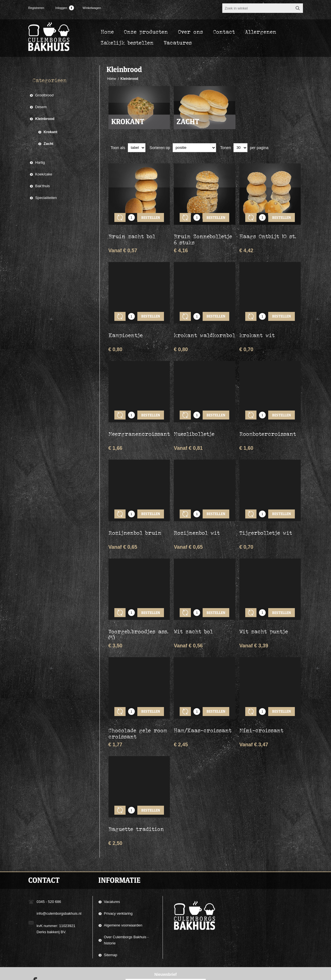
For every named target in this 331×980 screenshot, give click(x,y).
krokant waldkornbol (204, 327)
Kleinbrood (45, 119)
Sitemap (111, 925)
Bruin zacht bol (132, 232)
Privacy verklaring (118, 884)
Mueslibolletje (194, 421)
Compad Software (266, 974)
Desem (41, 107)
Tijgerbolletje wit (266, 516)
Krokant (128, 122)
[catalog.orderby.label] (194, 148)
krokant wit (257, 327)
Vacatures (112, 872)
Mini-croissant (261, 705)
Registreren (36, 8)
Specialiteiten (46, 198)
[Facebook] (33, 954)
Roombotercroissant (268, 421)
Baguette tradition (136, 800)
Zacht (188, 122)
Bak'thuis (43, 186)
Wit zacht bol (193, 610)
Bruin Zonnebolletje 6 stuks (203, 235)
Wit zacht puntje (264, 610)
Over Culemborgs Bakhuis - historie (126, 911)
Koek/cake (44, 174)
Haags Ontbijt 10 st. (268, 232)
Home (112, 79)
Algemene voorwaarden (123, 896)
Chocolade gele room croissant (138, 708)
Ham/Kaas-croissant (203, 705)
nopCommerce (295, 974)
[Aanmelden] (161, 957)
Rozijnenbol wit (197, 516)
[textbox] (258, 8)
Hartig (40, 162)
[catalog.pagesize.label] (240, 148)
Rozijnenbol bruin (135, 516)
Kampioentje (126, 327)
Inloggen (61, 8)
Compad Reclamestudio (217, 974)
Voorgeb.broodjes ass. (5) (138, 613)
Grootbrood (45, 95)
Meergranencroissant (139, 421)
